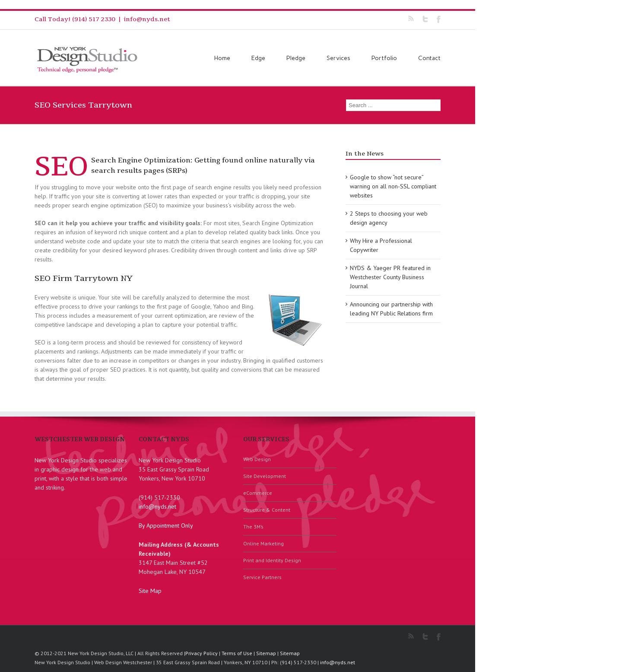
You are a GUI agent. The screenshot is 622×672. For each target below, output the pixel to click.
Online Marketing (263, 543)
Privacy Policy (202, 653)
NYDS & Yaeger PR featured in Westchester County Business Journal (390, 277)
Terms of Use (237, 653)
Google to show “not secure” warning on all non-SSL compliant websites (393, 186)
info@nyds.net (147, 19)
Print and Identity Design (272, 560)
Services (338, 58)
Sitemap (266, 653)
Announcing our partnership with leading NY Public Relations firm (391, 309)
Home (222, 58)
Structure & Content (267, 510)
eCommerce (258, 493)
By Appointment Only (166, 525)
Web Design (257, 459)
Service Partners (262, 577)
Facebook (439, 19)
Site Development (265, 476)
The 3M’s (253, 527)
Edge (258, 58)
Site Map (150, 591)
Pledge (296, 58)
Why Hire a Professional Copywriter (381, 245)
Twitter (425, 19)
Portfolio (384, 58)
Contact (429, 58)
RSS (411, 18)
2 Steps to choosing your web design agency (389, 218)
